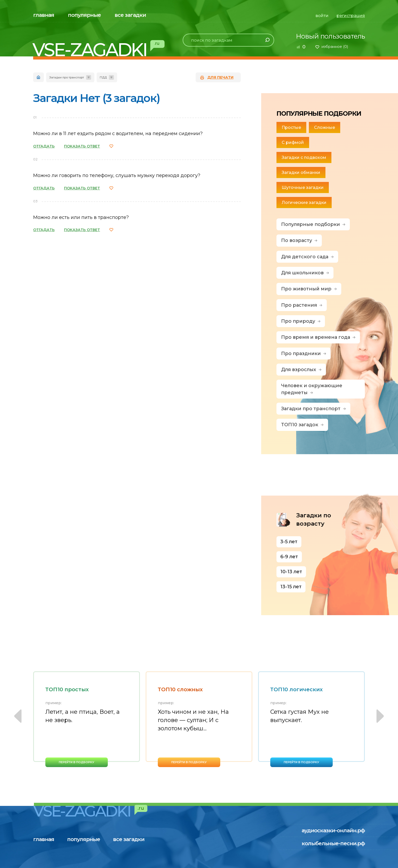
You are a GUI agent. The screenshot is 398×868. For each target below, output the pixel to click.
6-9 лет (289, 557)
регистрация (351, 16)
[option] (87, 719)
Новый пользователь (330, 36)
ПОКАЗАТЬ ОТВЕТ (82, 146)
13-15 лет (291, 587)
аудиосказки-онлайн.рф (333, 830)
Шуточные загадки (303, 187)
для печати (220, 77)
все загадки (130, 15)
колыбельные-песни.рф (333, 843)
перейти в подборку (77, 762)
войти (322, 16)
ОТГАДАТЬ (44, 146)
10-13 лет (291, 572)
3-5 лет (289, 542)
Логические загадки (304, 203)
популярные (84, 15)
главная (44, 15)
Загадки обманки (301, 172)
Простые (291, 127)
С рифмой (293, 142)
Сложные (325, 127)
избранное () (335, 47)
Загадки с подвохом (304, 157)
